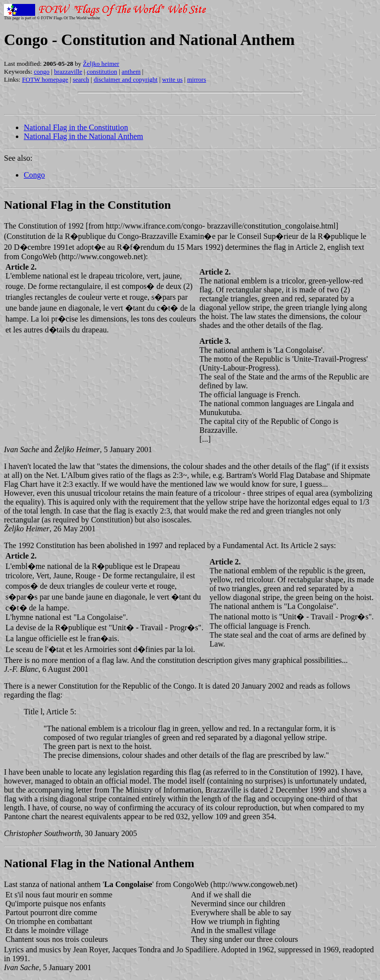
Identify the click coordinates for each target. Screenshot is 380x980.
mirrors (196, 79)
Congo (34, 175)
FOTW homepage (45, 79)
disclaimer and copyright (125, 79)
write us (173, 79)
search (81, 79)
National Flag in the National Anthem (83, 136)
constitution (102, 71)
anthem (131, 71)
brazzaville (68, 71)
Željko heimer (101, 64)
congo (42, 71)
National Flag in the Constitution (76, 127)
